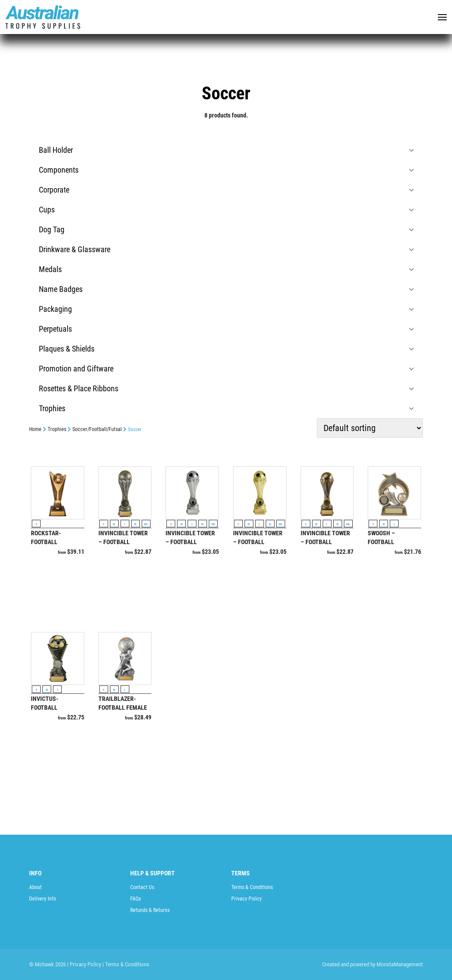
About (36, 887)
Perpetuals (226, 329)
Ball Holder (226, 150)
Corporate (226, 190)
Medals (226, 269)
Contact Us (142, 887)
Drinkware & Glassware (226, 249)
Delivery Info (43, 899)
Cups (226, 210)
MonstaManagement (400, 964)
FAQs (136, 899)
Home (35, 429)
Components (226, 170)
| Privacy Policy (84, 964)
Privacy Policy (247, 899)
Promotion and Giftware (226, 369)
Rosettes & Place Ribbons (226, 388)
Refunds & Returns (150, 910)
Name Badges (226, 289)
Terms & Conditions (252, 887)
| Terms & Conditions (126, 964)
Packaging (226, 309)
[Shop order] (370, 428)
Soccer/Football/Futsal (97, 429)
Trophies (226, 408)
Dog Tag (226, 229)
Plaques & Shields (226, 349)
